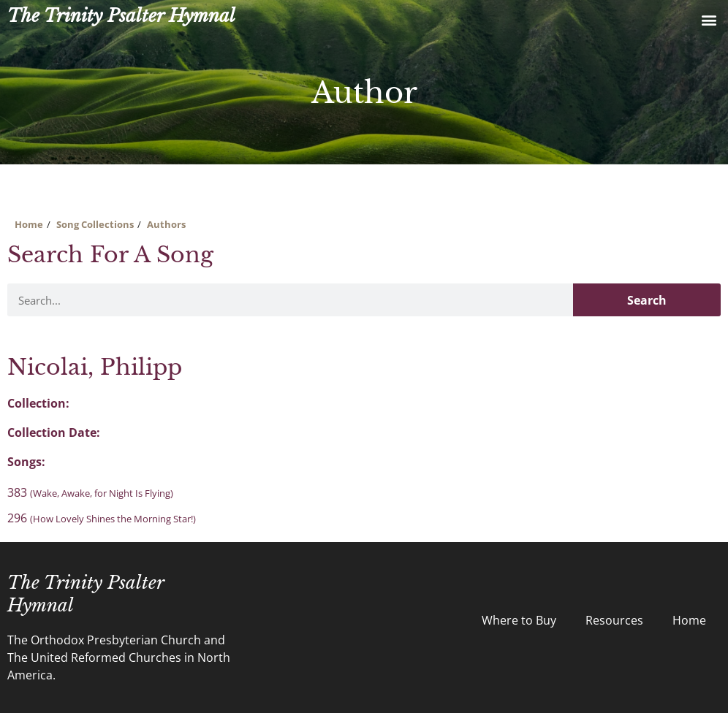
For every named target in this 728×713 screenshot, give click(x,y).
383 (90, 492)
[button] (709, 19)
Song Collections (95, 224)
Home (29, 224)
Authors (166, 224)
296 (102, 518)
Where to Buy (519, 620)
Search (647, 300)
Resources (614, 620)
